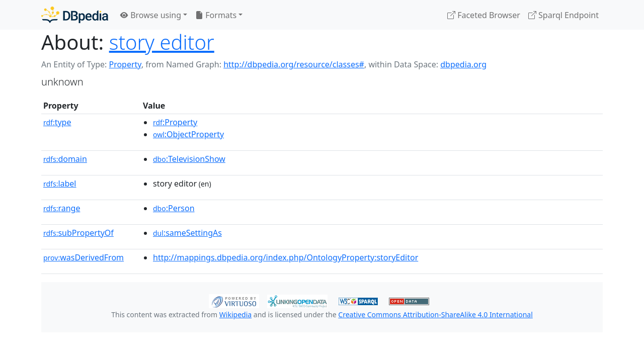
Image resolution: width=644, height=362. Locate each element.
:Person (174, 208)
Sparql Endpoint (563, 15)
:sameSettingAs (187, 233)
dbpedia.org (463, 64)
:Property (175, 122)
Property (125, 64)
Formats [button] (216, 15)
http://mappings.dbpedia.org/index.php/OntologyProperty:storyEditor (286, 257)
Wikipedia (235, 314)
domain (65, 159)
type (57, 122)
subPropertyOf (78, 233)
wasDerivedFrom (84, 257)
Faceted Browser (484, 15)
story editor (162, 42)
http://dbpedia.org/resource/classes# (294, 64)
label (60, 184)
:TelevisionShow (189, 159)
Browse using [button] (151, 15)
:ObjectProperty (188, 134)
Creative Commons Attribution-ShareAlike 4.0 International (435, 314)
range (62, 208)
